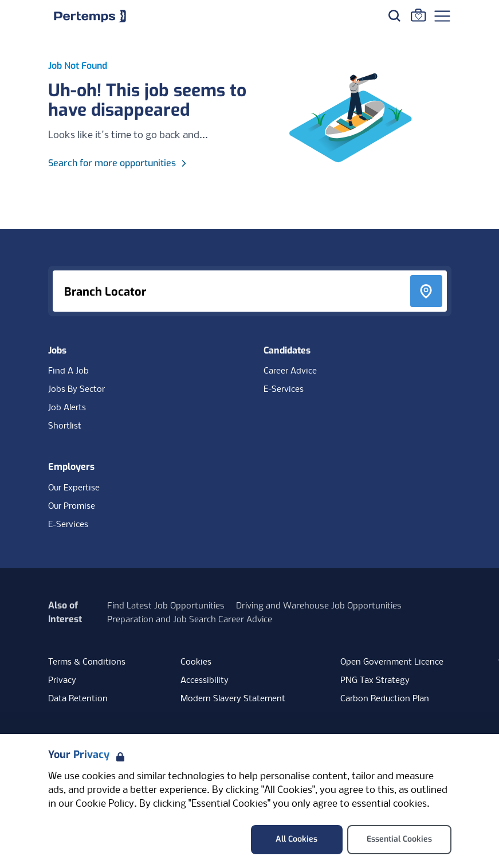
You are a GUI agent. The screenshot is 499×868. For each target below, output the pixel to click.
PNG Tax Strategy (375, 681)
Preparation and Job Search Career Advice (190, 619)
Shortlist (65, 426)
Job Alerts (67, 408)
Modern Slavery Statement (233, 699)
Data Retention (78, 699)
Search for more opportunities (119, 163)
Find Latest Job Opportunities (166, 606)
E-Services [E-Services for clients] (68, 525)
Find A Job (68, 371)
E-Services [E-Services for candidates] (284, 390)
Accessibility (205, 681)
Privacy (62, 681)
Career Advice (290, 371)
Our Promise (72, 506)
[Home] (90, 16)
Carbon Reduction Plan (385, 699)
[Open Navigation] (442, 16)
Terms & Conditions (87, 662)
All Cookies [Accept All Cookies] (296, 839)
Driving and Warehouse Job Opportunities (319, 606)
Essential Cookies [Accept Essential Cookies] (399, 839)
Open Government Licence (392, 662)
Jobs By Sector (76, 390)
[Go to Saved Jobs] (418, 15)
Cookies (196, 662)
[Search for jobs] (394, 15)
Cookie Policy (105, 804)
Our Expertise (74, 488)
